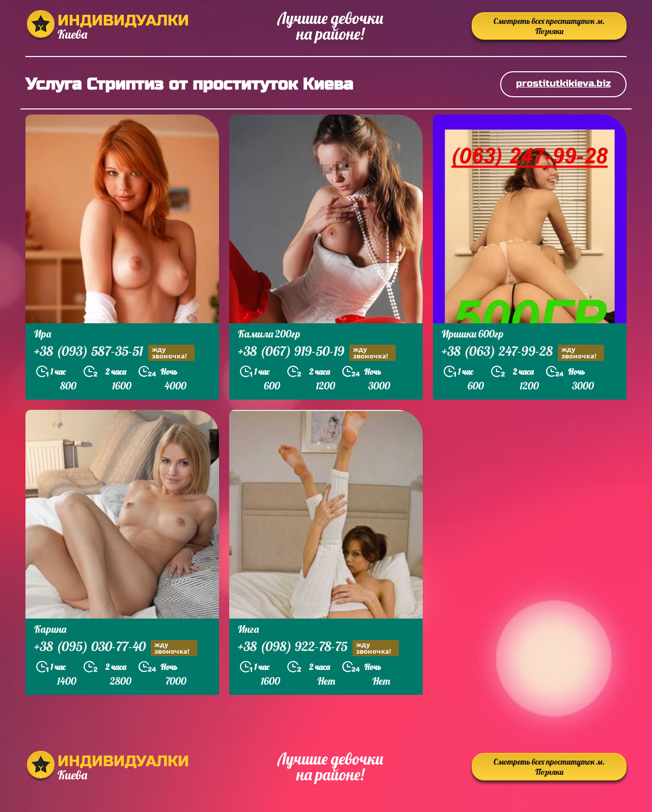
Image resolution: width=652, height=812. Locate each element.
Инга (248, 629)
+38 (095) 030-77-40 (116, 648)
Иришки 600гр (473, 334)
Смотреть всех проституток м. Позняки (549, 26)
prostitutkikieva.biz (563, 83)
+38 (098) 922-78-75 (318, 648)
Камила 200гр (269, 334)
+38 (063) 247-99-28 (523, 353)
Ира (43, 334)
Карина (50, 629)
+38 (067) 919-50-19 (317, 353)
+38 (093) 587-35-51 (114, 353)
